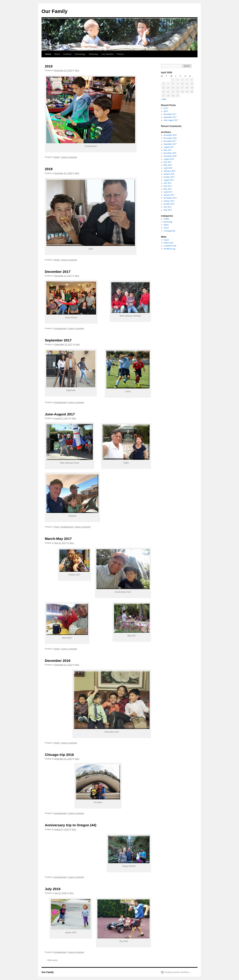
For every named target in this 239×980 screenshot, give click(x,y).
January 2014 (169, 201)
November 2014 (170, 198)
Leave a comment (69, 157)
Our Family (55, 11)
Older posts (51, 960)
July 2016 (53, 889)
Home (48, 54)
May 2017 (168, 150)
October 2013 (169, 204)
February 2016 (169, 171)
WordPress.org (169, 249)
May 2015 (168, 189)
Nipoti (166, 225)
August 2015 (169, 180)
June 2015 (168, 186)
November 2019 (170, 135)
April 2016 (168, 168)
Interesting (168, 222)
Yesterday (93, 54)
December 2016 (58, 661)
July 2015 (168, 183)
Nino (77, 70)
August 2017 (169, 147)
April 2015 (168, 192)
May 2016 (168, 165)
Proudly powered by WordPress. (177, 972)
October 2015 (169, 177)
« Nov (164, 99)
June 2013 (168, 210)
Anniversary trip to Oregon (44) (71, 825)
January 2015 (169, 195)
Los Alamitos (108, 54)
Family (57, 157)
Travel (56, 527)
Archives (67, 54)
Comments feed (170, 246)
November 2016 (170, 156)
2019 (49, 66)
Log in (166, 240)
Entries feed (168, 243)
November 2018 (170, 138)
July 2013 (168, 207)
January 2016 (169, 174)
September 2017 (58, 340)
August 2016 (169, 159)
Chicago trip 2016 (59, 755)
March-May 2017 (58, 539)
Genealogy (80, 54)
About (57, 54)
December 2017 (58, 272)
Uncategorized (60, 328)
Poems (120, 54)
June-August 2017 (60, 414)
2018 (49, 169)
